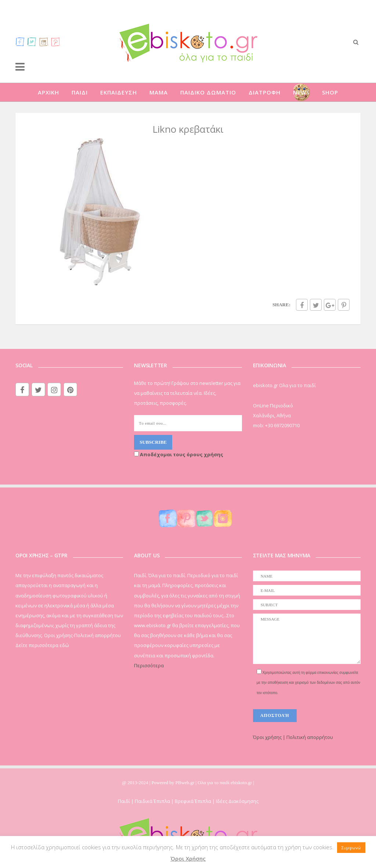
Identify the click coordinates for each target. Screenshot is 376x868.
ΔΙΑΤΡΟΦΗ (265, 92)
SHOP (330, 92)
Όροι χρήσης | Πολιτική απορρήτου (293, 737)
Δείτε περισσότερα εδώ (42, 645)
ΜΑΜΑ (159, 92)
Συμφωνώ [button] (351, 848)
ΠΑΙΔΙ (80, 92)
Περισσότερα (149, 665)
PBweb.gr (186, 783)
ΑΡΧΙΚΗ (48, 92)
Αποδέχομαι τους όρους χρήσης (179, 454)
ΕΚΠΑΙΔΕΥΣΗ (119, 92)
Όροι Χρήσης (188, 858)
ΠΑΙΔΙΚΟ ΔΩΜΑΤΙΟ (208, 92)
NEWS (301, 92)
